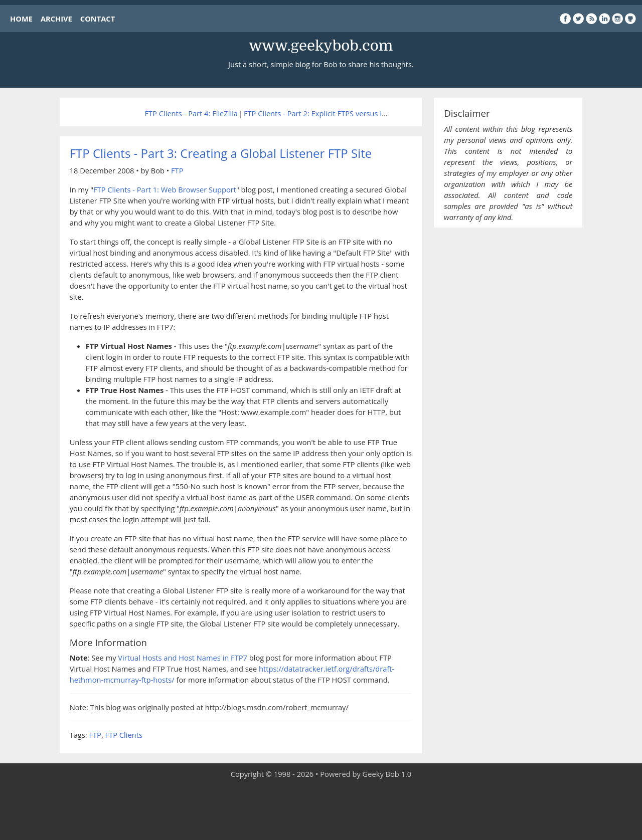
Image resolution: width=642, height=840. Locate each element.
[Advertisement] (321, 810)
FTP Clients (124, 735)
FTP (177, 170)
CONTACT (98, 19)
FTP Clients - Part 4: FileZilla (191, 113)
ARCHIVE (56, 19)
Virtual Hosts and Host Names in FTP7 (183, 658)
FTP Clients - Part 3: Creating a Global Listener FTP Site (221, 153)
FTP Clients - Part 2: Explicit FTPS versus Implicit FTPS (333, 113)
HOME (21, 19)
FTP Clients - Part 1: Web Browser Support (165, 189)
